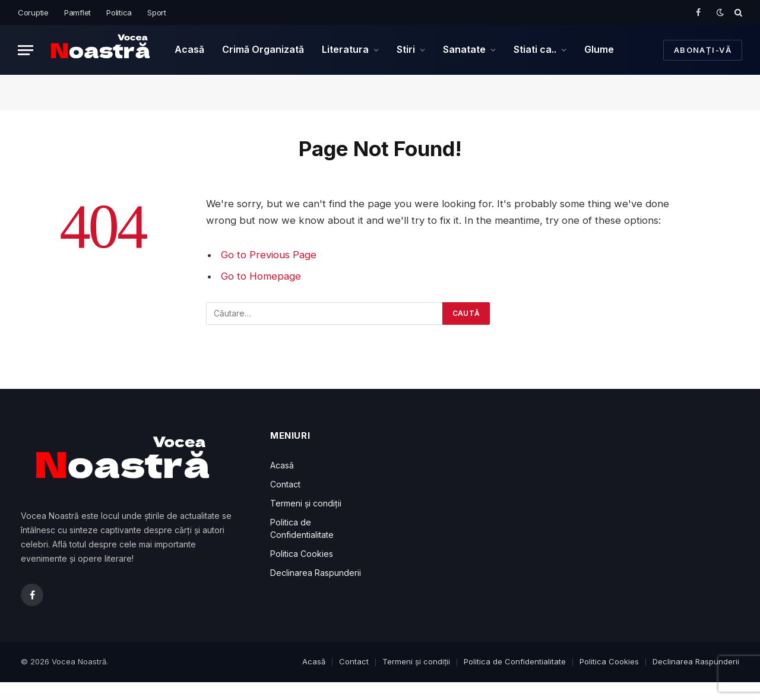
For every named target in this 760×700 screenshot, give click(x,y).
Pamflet (77, 12)
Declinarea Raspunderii (316, 573)
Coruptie (33, 12)
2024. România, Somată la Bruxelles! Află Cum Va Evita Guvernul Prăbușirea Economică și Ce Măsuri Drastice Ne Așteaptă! (345, 698)
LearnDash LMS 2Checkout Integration (483, 698)
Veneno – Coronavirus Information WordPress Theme (512, 698)
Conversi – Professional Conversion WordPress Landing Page (400, 698)
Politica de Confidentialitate (515, 661)
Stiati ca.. (535, 49)
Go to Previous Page (269, 255)
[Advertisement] (505, 514)
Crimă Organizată (263, 49)
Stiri (406, 49)
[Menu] (26, 50)
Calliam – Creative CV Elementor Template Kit (598, 698)
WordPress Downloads (53, 698)
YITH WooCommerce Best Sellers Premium (661, 698)
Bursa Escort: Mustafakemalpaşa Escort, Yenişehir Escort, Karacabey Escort (164, 698)
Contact (285, 484)
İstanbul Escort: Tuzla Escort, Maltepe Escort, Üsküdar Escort (120, 698)
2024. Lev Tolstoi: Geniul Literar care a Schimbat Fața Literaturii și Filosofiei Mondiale (213, 698)
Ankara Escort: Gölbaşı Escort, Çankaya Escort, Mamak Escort (80, 698)
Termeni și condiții (306, 503)
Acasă (189, 49)
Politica (119, 12)
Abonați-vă (703, 50)
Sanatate (464, 49)
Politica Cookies (302, 554)
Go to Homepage (261, 276)
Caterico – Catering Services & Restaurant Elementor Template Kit (696, 698)
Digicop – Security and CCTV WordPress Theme (569, 698)
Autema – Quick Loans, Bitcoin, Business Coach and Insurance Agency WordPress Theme (445, 698)
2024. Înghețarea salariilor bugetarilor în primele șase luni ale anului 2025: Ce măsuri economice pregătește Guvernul (273, 698)
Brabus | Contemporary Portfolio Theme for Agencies (630, 698)
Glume (599, 49)
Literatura (345, 49)
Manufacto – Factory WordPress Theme (541, 698)
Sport (157, 12)
